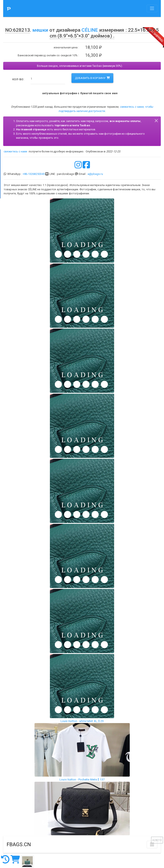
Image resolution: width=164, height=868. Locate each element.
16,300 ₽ (94, 55)
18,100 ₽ (94, 47)
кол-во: (18, 79)
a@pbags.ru (95, 174)
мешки (40, 30)
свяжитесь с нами (16, 151)
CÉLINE (90, 30)
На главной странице (31, 129)
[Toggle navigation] (152, 8)
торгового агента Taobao (72, 125)
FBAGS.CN (19, 844)
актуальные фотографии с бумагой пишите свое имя (80, 93)
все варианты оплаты (125, 121)
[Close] (156, 120)
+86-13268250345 (34, 174)
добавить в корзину (92, 78)
